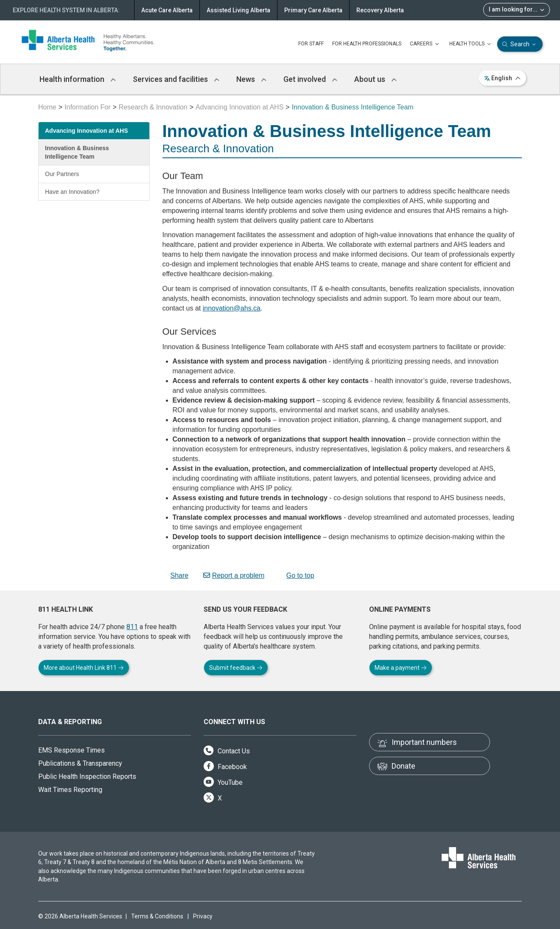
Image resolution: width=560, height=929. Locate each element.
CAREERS (425, 44)
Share (176, 575)
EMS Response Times (71, 750)
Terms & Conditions (157, 916)
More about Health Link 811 (84, 668)
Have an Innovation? (72, 192)
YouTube (223, 782)
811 (132, 627)
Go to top (297, 575)
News (251, 79)
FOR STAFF (311, 44)
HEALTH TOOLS (471, 44)
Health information (78, 79)
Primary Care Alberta (313, 10)
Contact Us (227, 751)
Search (520, 44)
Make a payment (401, 668)
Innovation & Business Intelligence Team (77, 152)
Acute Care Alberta (167, 10)
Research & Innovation (153, 107)
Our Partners (62, 174)
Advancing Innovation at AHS (239, 107)
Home (47, 107)
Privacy (203, 916)
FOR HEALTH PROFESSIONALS (367, 44)
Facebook (225, 767)
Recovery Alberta (380, 10)
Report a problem (234, 575)
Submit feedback (236, 668)
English (503, 78)
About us (375, 79)
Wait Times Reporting (70, 790)
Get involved (310, 79)
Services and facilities (176, 79)
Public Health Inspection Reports (87, 776)
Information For (87, 107)
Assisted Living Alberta (238, 10)
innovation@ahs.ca (232, 308)
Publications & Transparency (80, 763)
